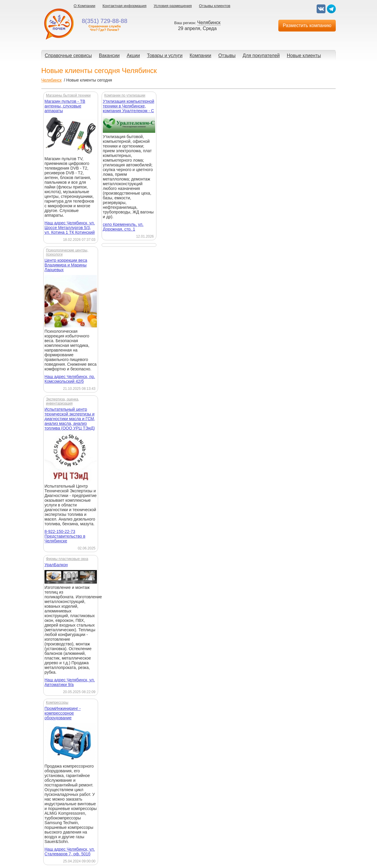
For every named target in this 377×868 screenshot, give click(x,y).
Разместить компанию (307, 25)
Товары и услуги (165, 56)
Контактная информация (124, 6)
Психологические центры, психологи (67, 252)
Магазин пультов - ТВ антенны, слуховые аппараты (65, 106)
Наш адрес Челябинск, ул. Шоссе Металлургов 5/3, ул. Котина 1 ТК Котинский (70, 228)
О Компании (84, 6)
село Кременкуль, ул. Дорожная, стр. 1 (123, 227)
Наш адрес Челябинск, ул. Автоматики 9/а (70, 682)
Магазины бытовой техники (68, 95)
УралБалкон (56, 565)
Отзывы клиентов (215, 6)
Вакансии (109, 56)
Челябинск (51, 80)
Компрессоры (57, 703)
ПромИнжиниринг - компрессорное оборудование (63, 713)
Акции (133, 56)
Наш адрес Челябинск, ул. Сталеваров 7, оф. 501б (70, 852)
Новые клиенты (304, 56)
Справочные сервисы (68, 56)
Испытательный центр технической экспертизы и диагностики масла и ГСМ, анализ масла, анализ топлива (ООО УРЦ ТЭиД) (70, 419)
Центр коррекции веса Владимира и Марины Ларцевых (66, 265)
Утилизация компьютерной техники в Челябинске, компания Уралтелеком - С (129, 106)
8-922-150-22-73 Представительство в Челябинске (65, 536)
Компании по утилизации (125, 95)
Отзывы (227, 56)
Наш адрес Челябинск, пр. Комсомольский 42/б (70, 379)
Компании (201, 56)
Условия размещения (173, 6)
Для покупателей (261, 56)
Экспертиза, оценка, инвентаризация (63, 401)
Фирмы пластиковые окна (67, 559)
